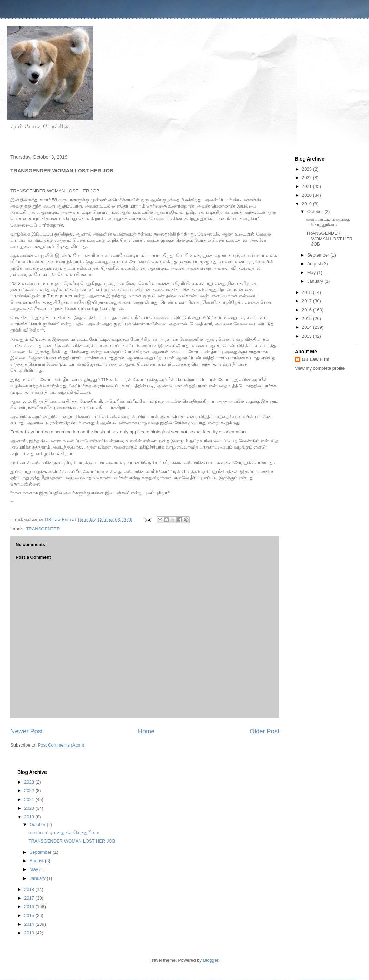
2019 (307, 204)
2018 (307, 292)
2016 (307, 310)
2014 (307, 327)
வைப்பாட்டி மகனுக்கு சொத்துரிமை (328, 222)
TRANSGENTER (43, 529)
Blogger (211, 960)
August (315, 264)
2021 (307, 186)
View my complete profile (320, 368)
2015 (307, 319)
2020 (307, 195)
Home (146, 731)
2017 (307, 301)
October (316, 212)
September (319, 255)
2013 (307, 336)
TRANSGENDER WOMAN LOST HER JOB (329, 239)
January (316, 281)
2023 (307, 169)
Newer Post (27, 731)
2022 (307, 178)
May (312, 273)
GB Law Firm (316, 359)
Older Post (265, 731)
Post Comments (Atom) (61, 745)
